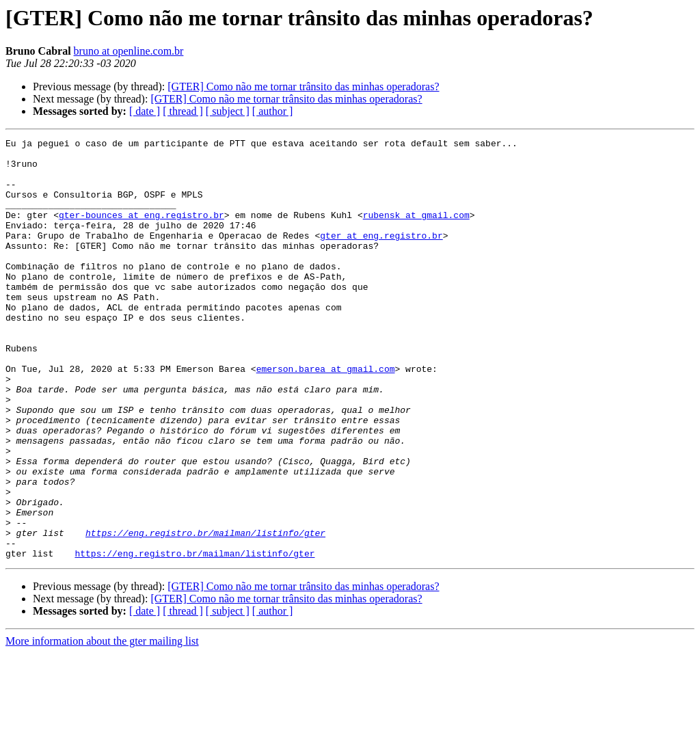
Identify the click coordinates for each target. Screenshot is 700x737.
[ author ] (273, 111)
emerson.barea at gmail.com (326, 416)
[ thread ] (183, 111)
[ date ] (145, 111)
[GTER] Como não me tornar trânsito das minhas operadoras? (303, 86)
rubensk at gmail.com (416, 231)
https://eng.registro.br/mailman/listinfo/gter (205, 613)
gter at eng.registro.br (381, 256)
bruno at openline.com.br (129, 51)
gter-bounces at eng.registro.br (142, 231)
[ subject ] (228, 111)
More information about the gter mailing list (102, 725)
